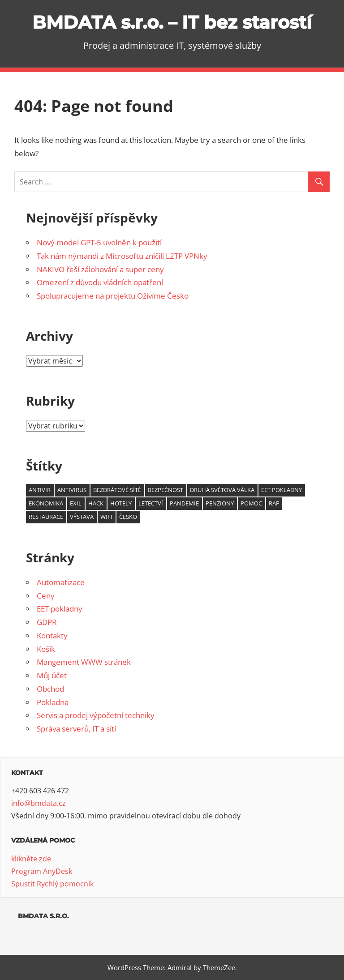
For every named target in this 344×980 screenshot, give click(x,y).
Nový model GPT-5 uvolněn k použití (99, 242)
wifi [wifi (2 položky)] (106, 517)
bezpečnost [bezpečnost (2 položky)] (166, 490)
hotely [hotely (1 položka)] (121, 503)
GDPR (47, 622)
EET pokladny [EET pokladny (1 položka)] (282, 490)
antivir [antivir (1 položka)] (40, 490)
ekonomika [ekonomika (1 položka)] (46, 503)
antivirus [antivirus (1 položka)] (72, 490)
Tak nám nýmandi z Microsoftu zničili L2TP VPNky (122, 256)
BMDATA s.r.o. (43, 916)
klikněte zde (31, 859)
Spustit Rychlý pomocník (52, 884)
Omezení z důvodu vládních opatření (100, 282)
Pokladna (53, 702)
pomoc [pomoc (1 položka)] (251, 503)
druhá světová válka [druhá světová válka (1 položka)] (222, 490)
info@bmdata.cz (39, 803)
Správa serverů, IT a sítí (76, 729)
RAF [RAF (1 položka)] (274, 503)
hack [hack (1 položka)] (96, 503)
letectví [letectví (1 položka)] (151, 503)
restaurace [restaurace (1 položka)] (46, 517)
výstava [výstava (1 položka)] (82, 517)
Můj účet (52, 675)
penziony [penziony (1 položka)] (220, 503)
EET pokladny (60, 609)
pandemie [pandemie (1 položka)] (184, 503)
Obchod (50, 689)
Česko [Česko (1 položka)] (128, 517)
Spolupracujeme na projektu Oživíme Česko (113, 296)
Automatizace (61, 582)
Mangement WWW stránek (84, 662)
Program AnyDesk (42, 871)
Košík (46, 649)
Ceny (46, 596)
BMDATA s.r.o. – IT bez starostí (172, 22)
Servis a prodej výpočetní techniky (96, 715)
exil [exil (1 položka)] (76, 503)
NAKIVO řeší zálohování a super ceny (100, 269)
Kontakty (52, 636)
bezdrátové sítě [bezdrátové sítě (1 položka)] (117, 490)
